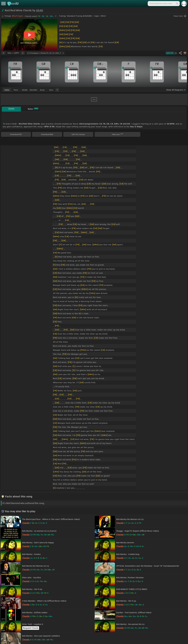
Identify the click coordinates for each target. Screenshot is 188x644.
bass (51, 90)
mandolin (34, 90)
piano (16, 90)
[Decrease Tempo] (3, 53)
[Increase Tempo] (23, 53)
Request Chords (31, 628)
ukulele (25, 90)
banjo (42, 90)
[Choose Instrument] (57, 90)
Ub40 (40, 10)
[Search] (177, 4)
